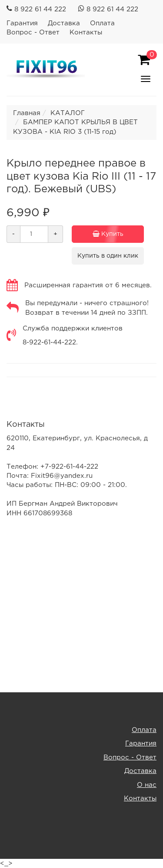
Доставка (64, 23)
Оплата (102, 23)
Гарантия (22, 23)
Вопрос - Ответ (33, 32)
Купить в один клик (108, 256)
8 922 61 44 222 (40, 9)
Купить (108, 234)
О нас (147, 785)
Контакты (86, 32)
